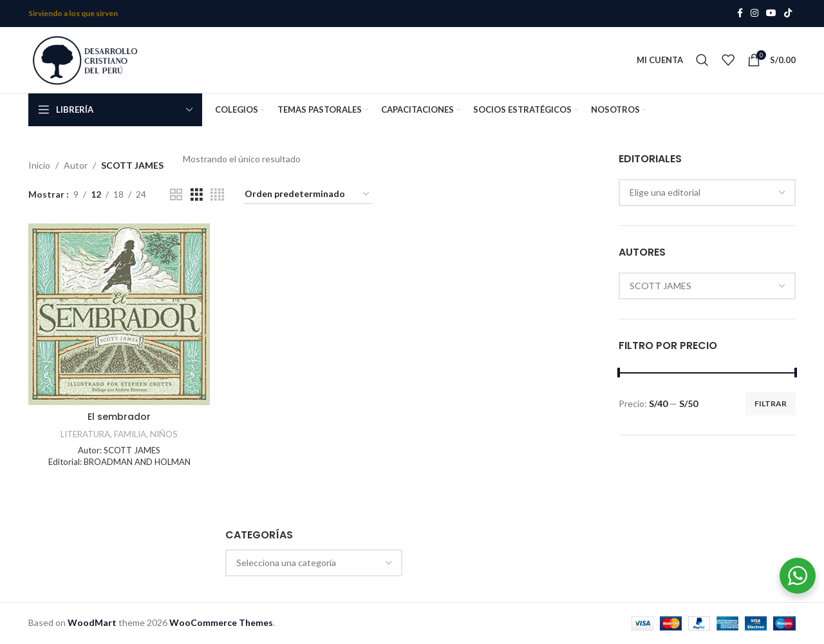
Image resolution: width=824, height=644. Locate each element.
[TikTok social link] (788, 14)
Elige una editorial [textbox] (665, 193)
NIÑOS (164, 435)
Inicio (39, 166)
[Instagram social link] (754, 14)
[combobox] (707, 193)
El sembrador (119, 418)
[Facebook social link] (740, 14)
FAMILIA (130, 435)
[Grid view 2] (176, 195)
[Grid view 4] (217, 195)
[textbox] (314, 563)
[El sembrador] (119, 315)
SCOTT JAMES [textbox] (660, 287)
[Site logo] (86, 60)
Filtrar (771, 404)
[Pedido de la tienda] (308, 195)
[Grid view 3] (197, 195)
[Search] (702, 61)
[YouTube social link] (771, 14)
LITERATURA (85, 435)
